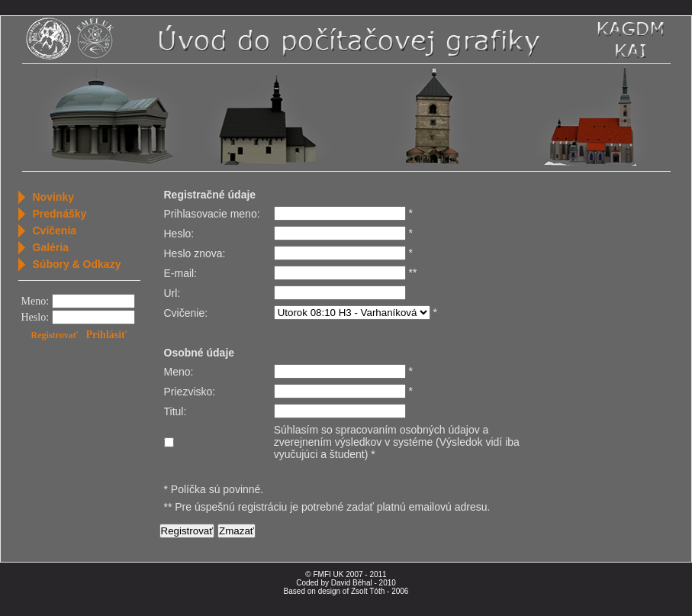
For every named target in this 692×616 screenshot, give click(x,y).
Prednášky (60, 214)
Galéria (51, 247)
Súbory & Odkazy (77, 264)
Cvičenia (55, 231)
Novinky (53, 197)
